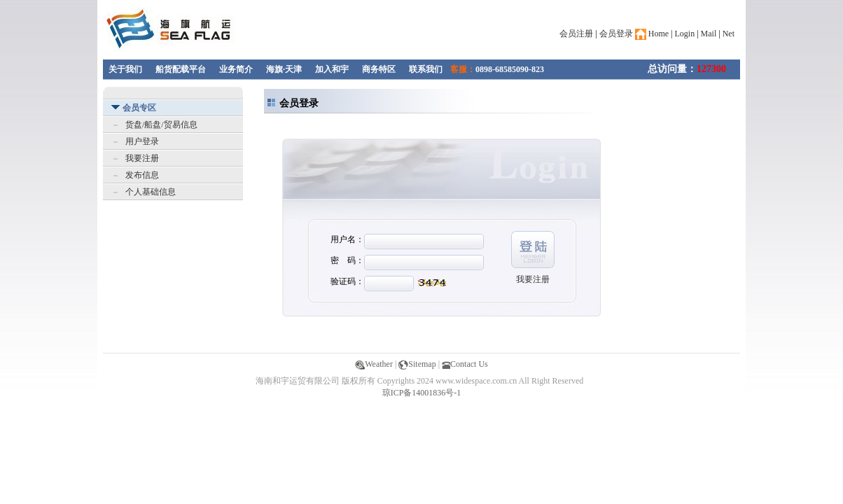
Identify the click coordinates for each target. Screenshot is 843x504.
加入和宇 (332, 69)
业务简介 (236, 69)
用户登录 (142, 141)
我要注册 (142, 158)
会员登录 (616, 34)
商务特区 (379, 69)
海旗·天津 (284, 69)
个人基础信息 (151, 192)
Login (685, 34)
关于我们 (125, 69)
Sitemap (417, 364)
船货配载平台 (181, 69)
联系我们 (426, 69)
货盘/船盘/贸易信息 (161, 125)
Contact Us (465, 364)
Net (729, 34)
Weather (374, 364)
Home (652, 34)
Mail (709, 34)
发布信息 (142, 175)
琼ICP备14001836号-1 (422, 393)
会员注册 (576, 34)
